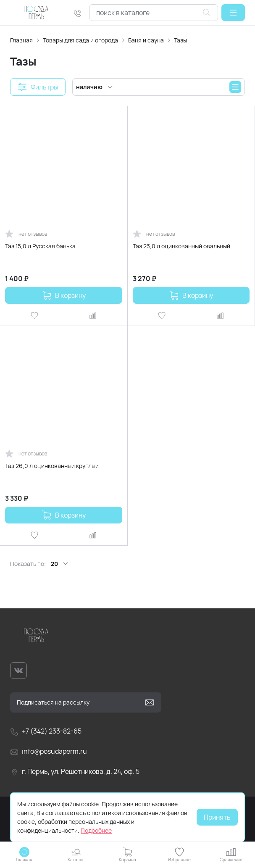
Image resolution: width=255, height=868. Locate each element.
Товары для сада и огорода (80, 40)
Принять (217, 817)
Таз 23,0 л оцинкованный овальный (181, 246)
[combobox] (154, 13)
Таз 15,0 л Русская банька (40, 246)
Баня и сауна (146, 40)
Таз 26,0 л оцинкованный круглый (52, 466)
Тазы (180, 40)
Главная (21, 40)
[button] (233, 13)
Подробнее (96, 830)
